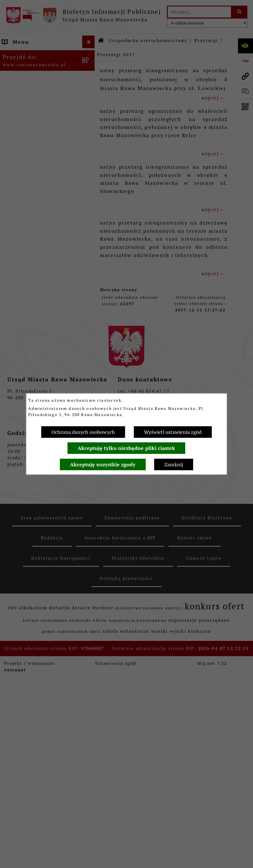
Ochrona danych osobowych (83, 432)
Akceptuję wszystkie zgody (103, 464)
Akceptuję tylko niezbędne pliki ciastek (126, 448)
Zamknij (174, 464)
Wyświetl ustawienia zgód (173, 432)
